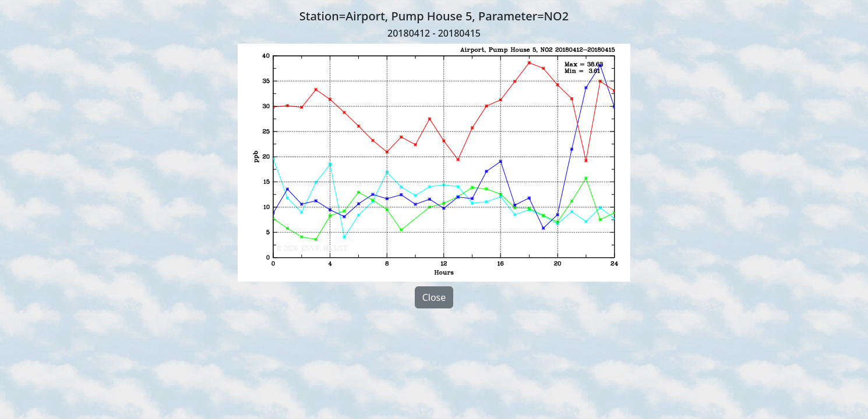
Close (434, 297)
